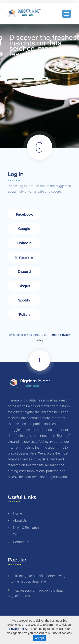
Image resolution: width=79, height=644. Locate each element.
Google (24, 229)
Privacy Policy (18, 629)
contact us (19, 542)
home (15, 513)
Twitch (24, 315)
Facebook (24, 214)
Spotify (24, 300)
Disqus (24, 286)
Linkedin (24, 243)
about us (17, 521)
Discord (24, 272)
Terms (53, 335)
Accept (39, 638)
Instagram (24, 257)
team (15, 535)
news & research (23, 528)
